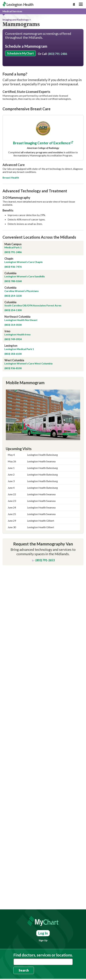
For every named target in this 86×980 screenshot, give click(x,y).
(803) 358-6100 (13, 405)
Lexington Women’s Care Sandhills (25, 327)
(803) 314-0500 (13, 376)
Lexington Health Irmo (18, 386)
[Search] (74, 4)
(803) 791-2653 (43, 611)
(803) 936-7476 (13, 318)
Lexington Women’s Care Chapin (24, 313)
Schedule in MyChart (20, 53)
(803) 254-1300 (13, 361)
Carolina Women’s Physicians (22, 342)
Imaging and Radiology (16, 20)
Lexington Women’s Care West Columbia (29, 415)
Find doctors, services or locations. (43, 955)
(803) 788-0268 (13, 332)
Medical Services (12, 11)
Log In (43, 933)
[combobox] (43, 962)
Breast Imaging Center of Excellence (42, 194)
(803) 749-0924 (13, 390)
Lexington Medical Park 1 (19, 400)
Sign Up (43, 940)
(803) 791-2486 (57, 54)
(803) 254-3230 (13, 347)
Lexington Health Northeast (21, 371)
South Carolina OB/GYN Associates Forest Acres (33, 356)
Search (24, 970)
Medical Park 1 (13, 298)
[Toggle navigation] (81, 4)
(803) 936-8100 (13, 419)
